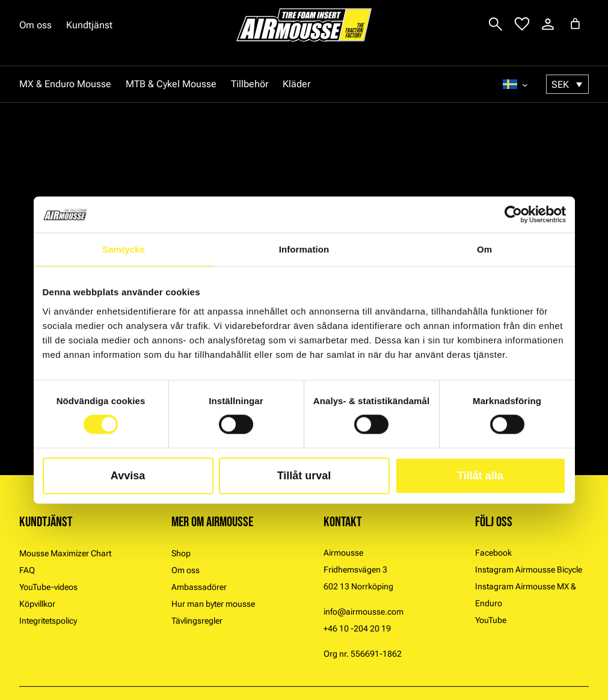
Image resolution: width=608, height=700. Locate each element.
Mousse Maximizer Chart (65, 553)
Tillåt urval (304, 475)
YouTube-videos (48, 587)
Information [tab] (304, 249)
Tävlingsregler (197, 621)
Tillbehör (250, 84)
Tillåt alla (480, 475)
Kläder (296, 84)
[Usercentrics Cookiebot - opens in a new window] (513, 215)
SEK (560, 84)
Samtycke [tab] (124, 249)
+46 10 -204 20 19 (357, 628)
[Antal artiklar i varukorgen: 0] (575, 24)
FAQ (27, 570)
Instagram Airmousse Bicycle (529, 570)
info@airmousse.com (364, 612)
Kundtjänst (89, 25)
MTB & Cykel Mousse (171, 84)
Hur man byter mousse (213, 604)
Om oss (35, 25)
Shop (181, 553)
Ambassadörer (199, 587)
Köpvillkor (37, 604)
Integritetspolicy (48, 621)
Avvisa (128, 475)
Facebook (493, 553)
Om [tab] (484, 249)
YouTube (491, 620)
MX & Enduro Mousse (65, 84)
